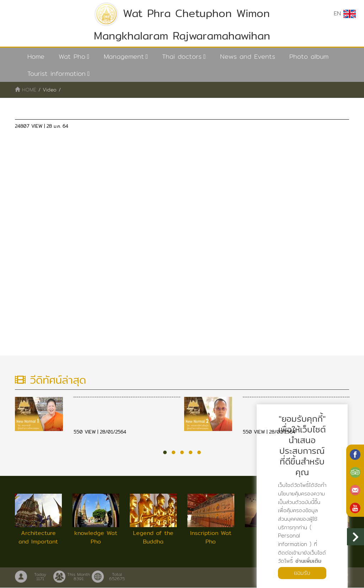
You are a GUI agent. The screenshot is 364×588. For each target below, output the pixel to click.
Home (36, 56)
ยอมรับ (302, 573)
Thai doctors (182, 56)
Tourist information (57, 73)
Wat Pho (72, 56)
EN (345, 14)
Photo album (309, 56)
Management (124, 56)
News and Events (248, 56)
